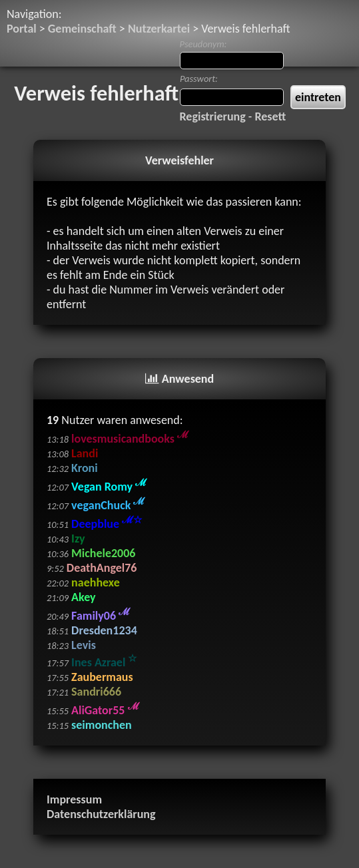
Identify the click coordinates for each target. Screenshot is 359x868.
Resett (270, 116)
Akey (83, 597)
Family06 (101, 616)
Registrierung (213, 116)
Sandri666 (96, 692)
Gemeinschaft (82, 29)
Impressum (74, 799)
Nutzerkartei (159, 29)
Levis (84, 645)
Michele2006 (103, 553)
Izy (78, 539)
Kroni (85, 468)
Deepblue (107, 524)
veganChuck (108, 505)
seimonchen (102, 725)
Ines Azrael (104, 662)
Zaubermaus (102, 677)
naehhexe (96, 582)
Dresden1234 (104, 630)
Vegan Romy (109, 487)
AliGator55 (105, 710)
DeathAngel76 (102, 568)
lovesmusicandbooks (130, 439)
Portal (22, 29)
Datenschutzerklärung (101, 814)
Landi (85, 453)
